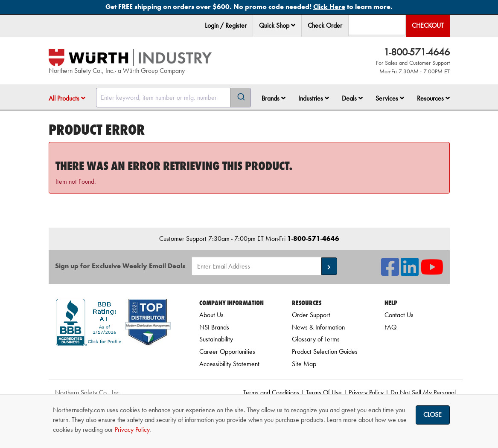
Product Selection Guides (325, 351)
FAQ (390, 327)
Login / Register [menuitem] (226, 25)
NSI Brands (214, 327)
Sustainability (216, 339)
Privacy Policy (366, 392)
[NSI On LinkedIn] (410, 272)
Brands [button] (274, 98)
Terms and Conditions (271, 392)
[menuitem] (277, 26)
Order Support (311, 315)
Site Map (304, 364)
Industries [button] (314, 98)
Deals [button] (352, 98)
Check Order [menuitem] (325, 25)
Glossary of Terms (316, 339)
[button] (293, 25)
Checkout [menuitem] (428, 25)
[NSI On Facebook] (390, 272)
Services (390, 98)
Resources (433, 98)
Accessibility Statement (229, 364)
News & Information (318, 327)
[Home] (130, 58)
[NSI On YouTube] (432, 272)
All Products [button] (67, 98)
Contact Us (399, 315)
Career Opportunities (227, 351)
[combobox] (173, 98)
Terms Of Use (324, 392)
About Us (211, 315)
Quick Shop (277, 25)
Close (432, 415)
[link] (113, 361)
